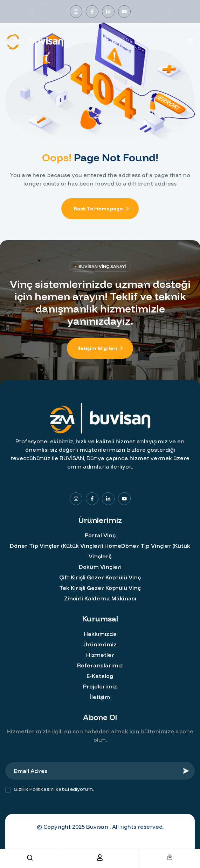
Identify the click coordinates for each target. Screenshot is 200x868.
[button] (100, 348)
